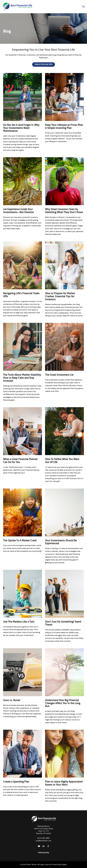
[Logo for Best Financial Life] (17, 7)
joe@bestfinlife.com (44, 841)
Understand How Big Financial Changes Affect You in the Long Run (63, 703)
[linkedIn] (43, 846)
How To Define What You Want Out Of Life (62, 461)
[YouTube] (39, 846)
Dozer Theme (32, 865)
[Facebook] (48, 846)
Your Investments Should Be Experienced (61, 542)
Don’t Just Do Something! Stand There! (63, 623)
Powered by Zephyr (60, 865)
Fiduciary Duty (43, 853)
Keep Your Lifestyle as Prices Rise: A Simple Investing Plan (64, 126)
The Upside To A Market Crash (20, 540)
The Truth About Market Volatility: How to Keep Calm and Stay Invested (22, 378)
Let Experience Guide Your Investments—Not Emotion (18, 211)
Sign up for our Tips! (44, 64)
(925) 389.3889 (43, 838)
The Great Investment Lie (59, 375)
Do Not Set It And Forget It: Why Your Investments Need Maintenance (21, 128)
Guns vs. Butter (12, 700)
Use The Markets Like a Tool (19, 622)
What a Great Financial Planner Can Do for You (20, 461)
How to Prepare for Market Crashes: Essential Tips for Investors (60, 296)
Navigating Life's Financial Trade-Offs (22, 295)
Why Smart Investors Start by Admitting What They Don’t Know (64, 211)
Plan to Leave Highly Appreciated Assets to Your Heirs (64, 783)
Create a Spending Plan (16, 782)
